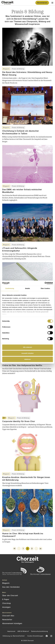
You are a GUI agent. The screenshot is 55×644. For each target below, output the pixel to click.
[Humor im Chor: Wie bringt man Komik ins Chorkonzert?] (28, 528)
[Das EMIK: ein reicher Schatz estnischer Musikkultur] (28, 184)
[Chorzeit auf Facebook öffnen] (47, 636)
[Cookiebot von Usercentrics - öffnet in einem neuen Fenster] (45, 283)
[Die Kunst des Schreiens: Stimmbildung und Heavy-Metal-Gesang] (28, 66)
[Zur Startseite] (7, 3)
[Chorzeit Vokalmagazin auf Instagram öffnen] (51, 636)
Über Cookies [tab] (45, 288)
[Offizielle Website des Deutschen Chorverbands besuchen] (41, 571)
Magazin (6, 69)
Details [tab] (28, 288)
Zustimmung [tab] (10, 288)
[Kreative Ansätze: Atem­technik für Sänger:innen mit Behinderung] (28, 471)
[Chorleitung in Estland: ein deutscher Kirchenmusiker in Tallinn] (28, 125)
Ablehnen (27, 359)
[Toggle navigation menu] (52, 3)
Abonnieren (42, 3)
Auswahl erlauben (27, 353)
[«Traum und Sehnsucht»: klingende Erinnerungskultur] (28, 242)
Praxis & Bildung (18, 69)
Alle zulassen (28, 347)
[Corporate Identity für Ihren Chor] (28, 415)
